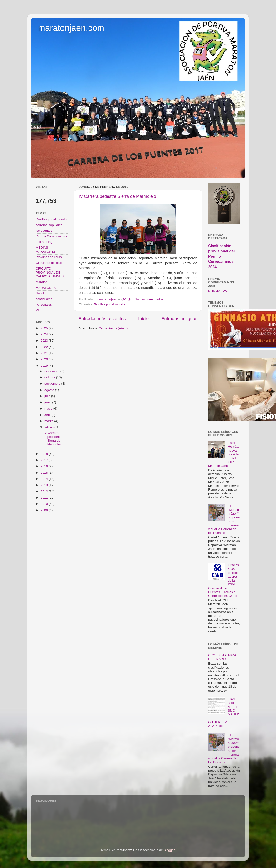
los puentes (44, 231)
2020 (45, 359)
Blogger (169, 850)
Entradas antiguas (179, 319)
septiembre (53, 383)
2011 (45, 498)
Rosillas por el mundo (109, 304)
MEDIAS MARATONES (46, 249)
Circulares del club (49, 263)
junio (48, 402)
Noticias (41, 293)
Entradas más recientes (102, 319)
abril (48, 415)
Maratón (42, 282)
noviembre (52, 371)
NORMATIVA (217, 291)
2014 (45, 479)
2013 (45, 485)
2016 (45, 466)
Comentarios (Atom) (113, 328)
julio (48, 396)
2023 (45, 340)
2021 (45, 353)
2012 (45, 491)
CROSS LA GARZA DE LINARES (222, 657)
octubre (50, 377)
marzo (49, 421)
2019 (45, 366)
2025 (45, 328)
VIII (38, 310)
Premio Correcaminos (51, 236)
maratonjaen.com (71, 28)
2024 (45, 334)
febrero (50, 427)
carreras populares (49, 225)
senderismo (44, 299)
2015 (45, 473)
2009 (45, 510)
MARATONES (46, 288)
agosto (50, 390)
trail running (44, 242)
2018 (45, 454)
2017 (45, 460)
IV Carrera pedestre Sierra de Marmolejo (117, 196)
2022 (45, 347)
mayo (49, 408)
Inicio (143, 319)
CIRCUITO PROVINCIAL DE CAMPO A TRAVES (50, 272)
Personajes (44, 305)
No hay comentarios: (150, 299)
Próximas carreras (49, 257)
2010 (45, 504)
